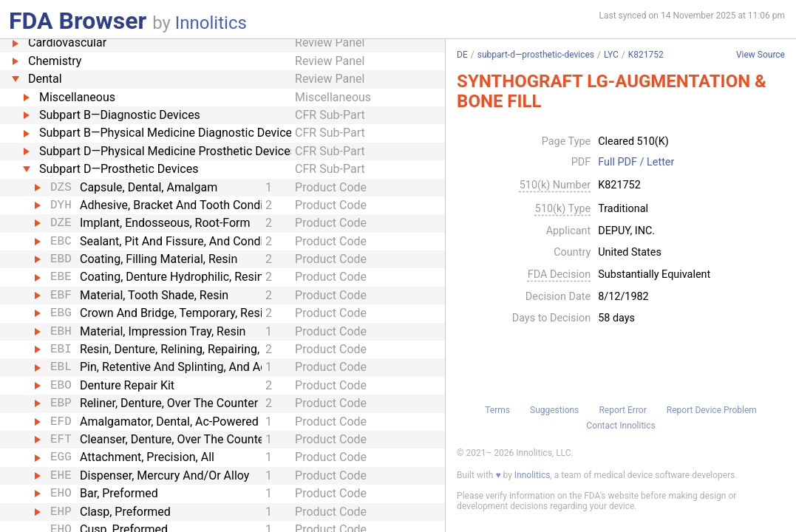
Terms (497, 410)
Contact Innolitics (620, 426)
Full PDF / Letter (636, 163)
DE (462, 55)
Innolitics (211, 23)
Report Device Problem (712, 410)
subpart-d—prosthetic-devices (536, 55)
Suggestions (554, 410)
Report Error (622, 410)
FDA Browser (78, 21)
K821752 (646, 55)
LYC (611, 55)
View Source (761, 55)
